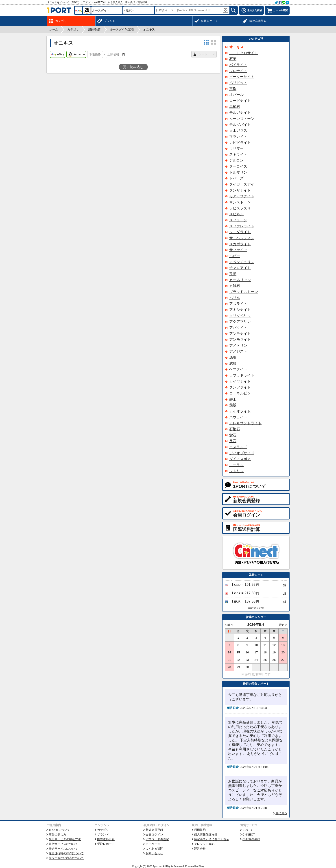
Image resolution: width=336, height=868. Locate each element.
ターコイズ (238, 166)
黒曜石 (235, 107)
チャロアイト (240, 268)
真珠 (233, 89)
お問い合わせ (154, 853)
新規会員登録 (154, 830)
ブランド (103, 835)
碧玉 (233, 399)
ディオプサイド (242, 453)
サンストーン (240, 202)
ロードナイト (240, 101)
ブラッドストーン (244, 292)
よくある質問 (154, 849)
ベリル (235, 298)
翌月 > (283, 625)
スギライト (238, 154)
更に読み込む (133, 67)
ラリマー (236, 148)
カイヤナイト (240, 381)
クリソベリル (240, 316)
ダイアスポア (240, 459)
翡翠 (233, 405)
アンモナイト (240, 334)
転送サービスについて (63, 849)
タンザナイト (240, 190)
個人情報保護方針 (206, 835)
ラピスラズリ (240, 208)
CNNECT (249, 835)
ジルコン (236, 160)
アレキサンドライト (245, 423)
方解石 (235, 286)
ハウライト (238, 417)
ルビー (235, 256)
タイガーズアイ (242, 184)
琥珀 (233, 363)
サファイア (238, 250)
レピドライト (240, 143)
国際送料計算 (106, 839)
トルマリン (238, 172)
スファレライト (242, 226)
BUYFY (247, 830)
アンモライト (240, 339)
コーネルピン (240, 393)
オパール (236, 95)
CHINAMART (251, 839)
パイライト (238, 65)
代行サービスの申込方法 (65, 839)
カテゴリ (103, 830)
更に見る (281, 813)
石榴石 (235, 429)
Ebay (201, 866)
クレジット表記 (204, 844)
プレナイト (238, 71)
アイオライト (240, 411)
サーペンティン (242, 238)
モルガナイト (240, 113)
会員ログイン (154, 835)
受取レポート (106, 844)
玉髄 (233, 274)
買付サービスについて (63, 844)
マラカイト (238, 137)
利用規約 (200, 830)
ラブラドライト (242, 375)
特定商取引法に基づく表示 (212, 839)
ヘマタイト (238, 369)
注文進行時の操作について (66, 853)
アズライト (238, 304)
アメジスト (238, 351)
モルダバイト (240, 125)
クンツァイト (240, 387)
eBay (58, 54)
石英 (233, 59)
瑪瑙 (233, 357)
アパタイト (238, 328)
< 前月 (229, 625)
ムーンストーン (242, 119)
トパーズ (236, 178)
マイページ (153, 844)
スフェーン (238, 220)
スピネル (236, 214)
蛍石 (233, 435)
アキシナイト (240, 310)
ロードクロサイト (244, 53)
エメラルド (238, 447)
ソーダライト (240, 232)
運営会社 (200, 849)
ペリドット (238, 83)
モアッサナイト (242, 196)
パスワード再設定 (157, 839)
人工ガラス (238, 130)
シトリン (236, 471)
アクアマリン (240, 322)
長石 (233, 441)
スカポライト (240, 244)
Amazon (76, 54)
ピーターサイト (242, 77)
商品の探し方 (57, 835)
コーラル (236, 465)
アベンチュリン (242, 262)
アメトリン (238, 346)
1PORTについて (59, 830)
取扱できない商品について (66, 858)
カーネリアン (240, 280)
